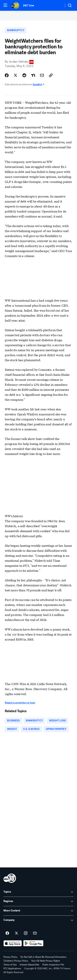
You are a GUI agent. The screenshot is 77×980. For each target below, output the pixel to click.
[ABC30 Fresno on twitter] (16, 933)
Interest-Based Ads (29, 965)
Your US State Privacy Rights (46, 961)
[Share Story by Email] (42, 75)
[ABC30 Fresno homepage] (15, 5)
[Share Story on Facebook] (7, 75)
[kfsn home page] (10, 878)
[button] (5, 5)
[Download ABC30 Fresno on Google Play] (33, 943)
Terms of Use (10, 965)
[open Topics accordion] (38, 892)
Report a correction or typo (20, 703)
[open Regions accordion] (38, 901)
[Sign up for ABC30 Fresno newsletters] (35, 933)
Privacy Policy (10, 957)
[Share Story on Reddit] (24, 75)
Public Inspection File (53, 965)
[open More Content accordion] (38, 911)
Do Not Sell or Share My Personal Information (43, 957)
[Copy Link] (51, 75)
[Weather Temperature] (58, 5)
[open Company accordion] (38, 920)
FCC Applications (12, 968)
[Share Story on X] (16, 75)
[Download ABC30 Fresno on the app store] (13, 943)
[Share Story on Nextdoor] (33, 75)
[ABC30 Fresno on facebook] (7, 933)
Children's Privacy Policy (16, 961)
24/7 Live (28, 5)
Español (39, 84)
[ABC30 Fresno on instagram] (26, 933)
